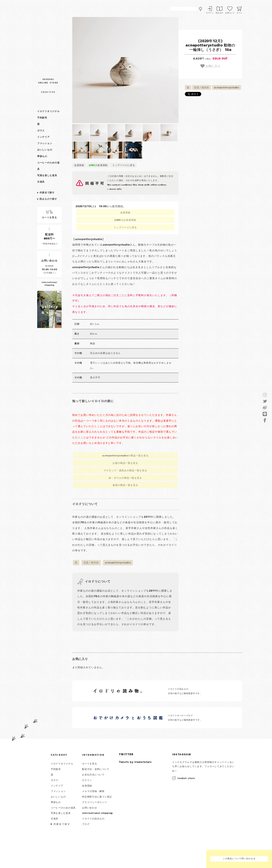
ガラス (41, 131)
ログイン (210, 13)
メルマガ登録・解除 (93, 791)
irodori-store (186, 778)
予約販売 (42, 118)
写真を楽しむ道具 (47, 176)
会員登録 (79, 165)
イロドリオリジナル (48, 111)
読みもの (219, 13)
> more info (115, 189)
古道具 (41, 182)
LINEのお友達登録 (125, 220)
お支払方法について (93, 775)
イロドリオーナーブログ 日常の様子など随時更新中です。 (185, 718)
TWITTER (126, 755)
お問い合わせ (89, 808)
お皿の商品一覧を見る (125, 463)
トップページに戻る (124, 165)
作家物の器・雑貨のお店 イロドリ (48, 39)
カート (239, 13)
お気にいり (230, 13)
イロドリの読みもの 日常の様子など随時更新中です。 (185, 691)
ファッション (45, 143)
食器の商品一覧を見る (125, 485)
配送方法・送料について (96, 769)
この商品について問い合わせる (239, 859)
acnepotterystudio (227, 88)
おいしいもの (45, 150)
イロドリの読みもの (93, 819)
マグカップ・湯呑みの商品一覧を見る (125, 471)
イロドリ (36, 764)
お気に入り (210, 66)
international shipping (97, 813)
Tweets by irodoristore (135, 762)
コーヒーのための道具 (63, 808)
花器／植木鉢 (201, 88)
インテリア (43, 137)
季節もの (42, 156)
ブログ (86, 824)
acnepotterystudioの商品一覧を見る (125, 456)
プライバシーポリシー (94, 802)
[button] (99, 70)
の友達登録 (98, 165)
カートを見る (89, 764)
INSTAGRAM (182, 755)
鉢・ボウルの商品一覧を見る (125, 478)
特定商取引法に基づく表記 (97, 797)
